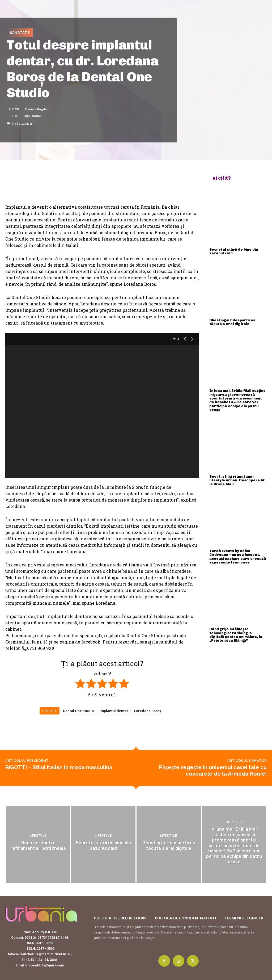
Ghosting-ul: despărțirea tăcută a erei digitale (232, 322)
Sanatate (20, 33)
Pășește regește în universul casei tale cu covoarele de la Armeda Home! (213, 771)
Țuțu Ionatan (33, 115)
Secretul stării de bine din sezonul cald (234, 251)
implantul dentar (114, 711)
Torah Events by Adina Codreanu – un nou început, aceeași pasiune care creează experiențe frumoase (238, 557)
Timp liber (234, 822)
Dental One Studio (78, 711)
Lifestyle (38, 836)
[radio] (80, 684)
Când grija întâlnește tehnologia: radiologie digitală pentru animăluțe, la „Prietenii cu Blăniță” (236, 635)
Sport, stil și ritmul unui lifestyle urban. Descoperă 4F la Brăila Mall (237, 480)
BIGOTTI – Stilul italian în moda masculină (59, 767)
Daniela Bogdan (37, 109)
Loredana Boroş (148, 711)
